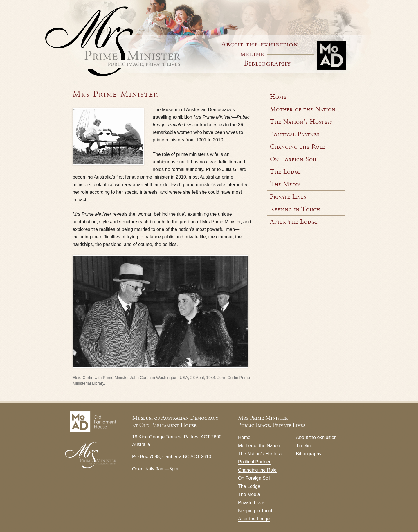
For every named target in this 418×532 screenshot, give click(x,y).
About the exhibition (316, 437)
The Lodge (285, 172)
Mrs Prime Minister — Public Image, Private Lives (131, 43)
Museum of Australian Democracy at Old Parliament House (332, 54)
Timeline (273, 54)
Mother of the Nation (303, 109)
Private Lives (288, 197)
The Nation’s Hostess (301, 122)
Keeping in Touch (295, 209)
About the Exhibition (267, 44)
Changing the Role (298, 147)
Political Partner (295, 134)
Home (278, 97)
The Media (285, 184)
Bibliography (279, 63)
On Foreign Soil (294, 159)
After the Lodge (294, 222)
